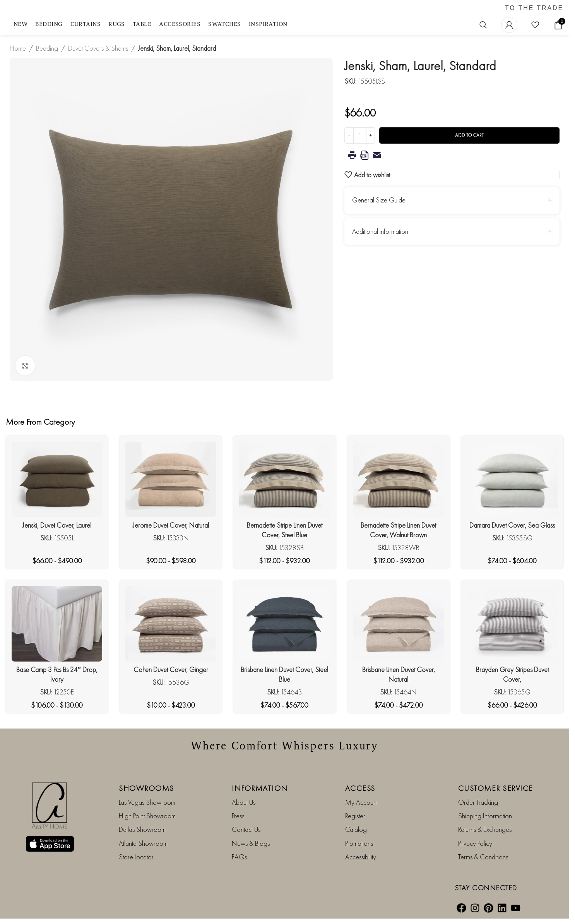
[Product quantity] (360, 135)
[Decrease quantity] (349, 135)
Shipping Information (485, 816)
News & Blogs (251, 843)
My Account (361, 802)
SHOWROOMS (146, 788)
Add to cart (469, 135)
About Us (244, 802)
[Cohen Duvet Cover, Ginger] (171, 624)
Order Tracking (478, 802)
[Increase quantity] (370, 135)
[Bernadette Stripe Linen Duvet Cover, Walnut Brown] (399, 479)
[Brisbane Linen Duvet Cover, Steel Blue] (284, 624)
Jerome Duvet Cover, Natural (171, 525)
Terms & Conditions (483, 857)
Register (355, 816)
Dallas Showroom (142, 829)
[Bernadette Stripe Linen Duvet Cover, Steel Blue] (284, 479)
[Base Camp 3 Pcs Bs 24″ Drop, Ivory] (57, 624)
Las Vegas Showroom (147, 802)
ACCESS (360, 788)
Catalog (356, 829)
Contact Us (246, 829)
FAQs (239, 857)
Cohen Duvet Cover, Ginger (171, 669)
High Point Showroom (147, 816)
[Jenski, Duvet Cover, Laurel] (57, 479)
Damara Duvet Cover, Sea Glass (512, 525)
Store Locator (136, 857)
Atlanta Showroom (143, 843)
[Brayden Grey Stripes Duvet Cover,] (512, 624)
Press (238, 816)
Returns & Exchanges (485, 829)
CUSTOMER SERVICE (496, 788)
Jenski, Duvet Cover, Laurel (57, 525)
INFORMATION (260, 788)
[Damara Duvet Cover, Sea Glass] (512, 479)
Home (18, 48)
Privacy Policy (475, 843)
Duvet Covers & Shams (98, 48)
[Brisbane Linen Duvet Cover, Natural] (399, 624)
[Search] (483, 25)
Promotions (359, 843)
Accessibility (361, 857)
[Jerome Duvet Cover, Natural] (171, 479)
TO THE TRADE (534, 8)
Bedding (47, 48)
